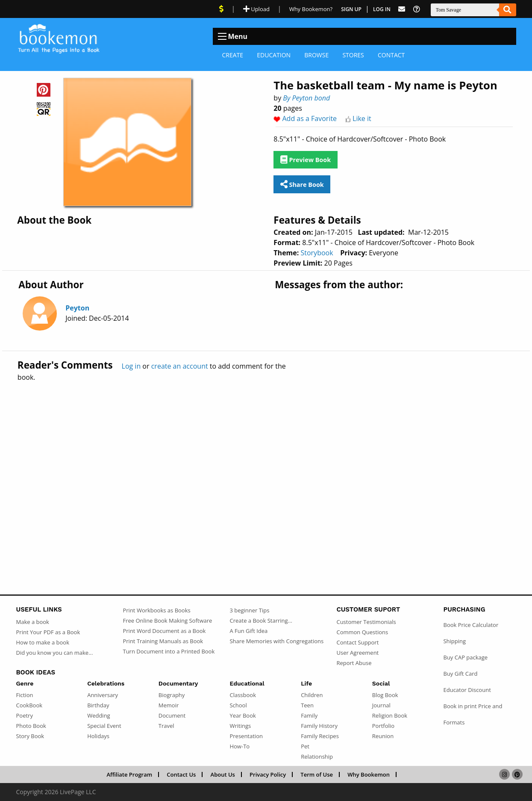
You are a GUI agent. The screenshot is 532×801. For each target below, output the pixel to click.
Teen (307, 705)
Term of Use (317, 774)
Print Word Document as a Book (164, 631)
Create (233, 55)
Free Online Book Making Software (167, 621)
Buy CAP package (465, 657)
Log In (382, 9)
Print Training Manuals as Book (163, 641)
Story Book (30, 736)
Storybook (317, 253)
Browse (316, 55)
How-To (240, 746)
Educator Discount (467, 690)
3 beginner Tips (249, 610)
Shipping (454, 641)
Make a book (33, 622)
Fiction (25, 695)
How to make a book (43, 642)
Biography (172, 695)
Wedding (99, 715)
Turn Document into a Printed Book (169, 651)
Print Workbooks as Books (156, 610)
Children (312, 695)
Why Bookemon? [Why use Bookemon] (311, 9)
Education (274, 55)
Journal (381, 705)
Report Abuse (354, 663)
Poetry (25, 715)
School (238, 705)
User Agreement (357, 653)
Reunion (383, 736)
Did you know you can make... (55, 653)
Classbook (243, 695)
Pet (305, 746)
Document (172, 715)
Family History (319, 726)
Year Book (242, 715)
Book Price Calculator (471, 625)
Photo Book (31, 726)
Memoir (169, 705)
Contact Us (181, 774)
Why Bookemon (369, 774)
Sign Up (351, 9)
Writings (240, 726)
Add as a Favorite (310, 118)
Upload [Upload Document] (256, 9)
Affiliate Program (129, 774)
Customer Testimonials (366, 622)
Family (309, 715)
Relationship (317, 757)
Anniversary (103, 695)
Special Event (104, 726)
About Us (223, 774)
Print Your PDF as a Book (48, 632)
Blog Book (385, 695)
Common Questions (362, 632)
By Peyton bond (306, 98)
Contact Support (357, 642)
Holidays (98, 736)
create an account (180, 366)
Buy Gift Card (460, 674)
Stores (353, 55)
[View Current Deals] (221, 9)
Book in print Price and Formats (473, 714)
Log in (131, 366)
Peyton (77, 308)
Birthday (98, 705)
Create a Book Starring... (261, 621)
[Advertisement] (266, 470)
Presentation (246, 736)
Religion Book (390, 715)
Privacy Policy (268, 774)
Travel (166, 726)
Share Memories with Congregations (276, 641)
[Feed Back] (402, 9)
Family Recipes (320, 736)
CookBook (29, 705)
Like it (362, 118)
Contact (391, 55)
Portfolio (383, 726)
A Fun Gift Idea (248, 631)
